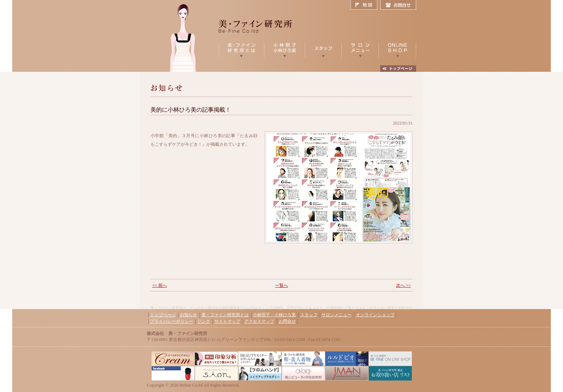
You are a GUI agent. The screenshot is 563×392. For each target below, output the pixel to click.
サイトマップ (227, 321)
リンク (204, 321)
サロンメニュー (336, 315)
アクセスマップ (259, 321)
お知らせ (189, 315)
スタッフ (309, 315)
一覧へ (281, 285)
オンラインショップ (375, 315)
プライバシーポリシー (172, 321)
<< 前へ (160, 285)
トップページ (163, 315)
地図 (365, 5)
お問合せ (398, 5)
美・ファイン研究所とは (225, 315)
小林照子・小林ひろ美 (274, 315)
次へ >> (403, 285)
